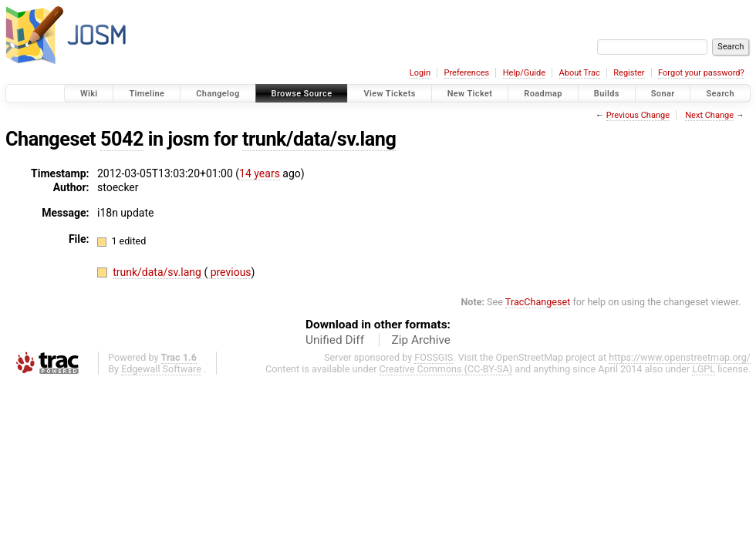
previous (229, 272)
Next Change (709, 115)
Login (420, 73)
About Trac (580, 73)
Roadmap (543, 94)
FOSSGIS (434, 357)
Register (629, 73)
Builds (607, 94)
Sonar (663, 94)
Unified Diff (335, 340)
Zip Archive (421, 340)
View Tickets (389, 94)
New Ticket (470, 94)
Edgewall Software (161, 369)
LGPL (704, 369)
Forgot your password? (701, 73)
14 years (260, 173)
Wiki (89, 94)
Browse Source (302, 94)
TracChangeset (538, 302)
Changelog (218, 94)
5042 (122, 139)
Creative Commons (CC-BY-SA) (446, 369)
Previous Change (638, 115)
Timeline (147, 94)
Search (720, 94)
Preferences (466, 73)
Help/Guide (524, 73)
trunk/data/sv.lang (319, 139)
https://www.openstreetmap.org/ (680, 357)
